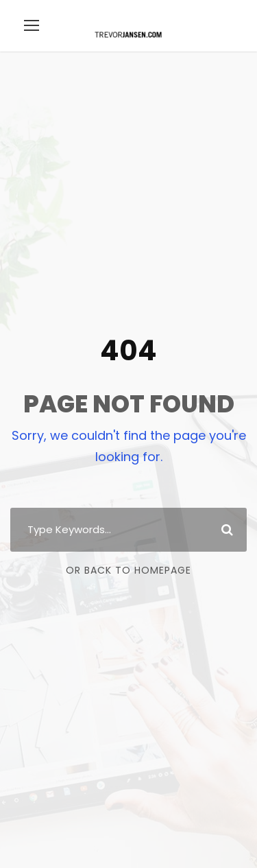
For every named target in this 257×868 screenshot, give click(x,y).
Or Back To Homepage (128, 570)
